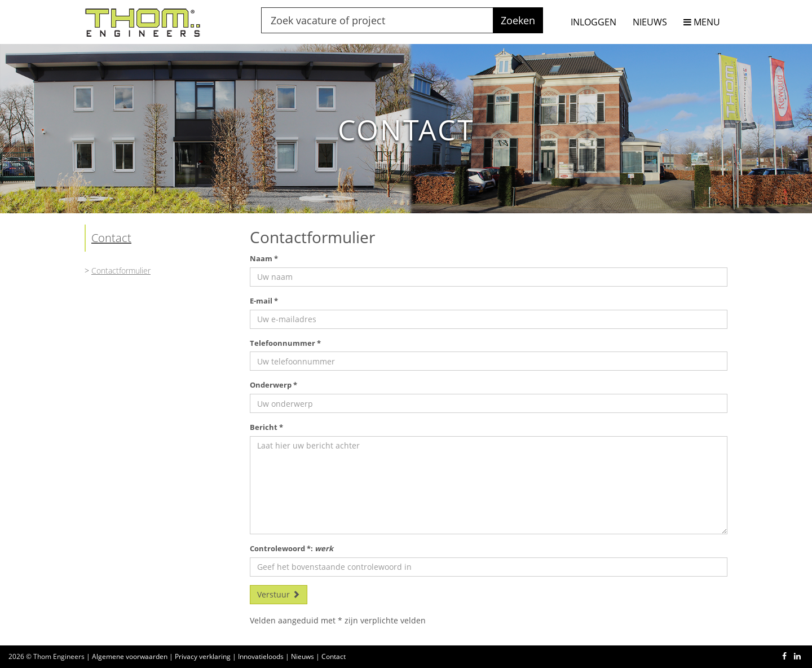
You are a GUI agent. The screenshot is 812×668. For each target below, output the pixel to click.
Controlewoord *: (292, 548)
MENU (702, 22)
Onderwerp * (273, 385)
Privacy (203, 656)
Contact (111, 238)
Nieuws (303, 656)
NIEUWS (650, 22)
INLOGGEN (593, 22)
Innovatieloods (261, 656)
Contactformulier (121, 271)
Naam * (264, 258)
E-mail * (264, 301)
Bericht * (266, 427)
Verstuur (279, 594)
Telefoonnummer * (285, 343)
